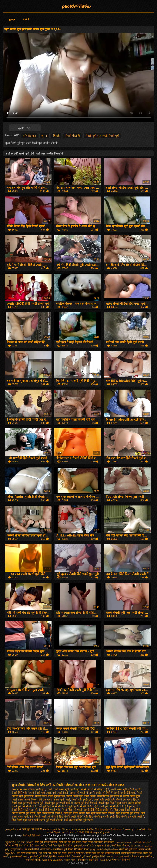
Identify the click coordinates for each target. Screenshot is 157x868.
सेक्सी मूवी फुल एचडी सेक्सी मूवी (102, 136)
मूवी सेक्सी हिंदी (45, 853)
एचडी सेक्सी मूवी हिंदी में (122, 789)
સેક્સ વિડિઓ (139, 842)
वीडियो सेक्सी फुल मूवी (95, 853)
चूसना (45, 136)
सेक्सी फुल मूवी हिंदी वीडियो (70, 842)
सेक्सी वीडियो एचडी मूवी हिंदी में (38, 806)
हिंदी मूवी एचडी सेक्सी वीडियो (100, 813)
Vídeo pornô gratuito (100, 832)
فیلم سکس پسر (13, 829)
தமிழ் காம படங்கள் (52, 860)
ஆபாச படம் (137, 846)
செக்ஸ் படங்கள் (114, 857)
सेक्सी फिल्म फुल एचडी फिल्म (81, 796)
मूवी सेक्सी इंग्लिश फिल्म (105, 842)
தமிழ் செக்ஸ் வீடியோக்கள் (104, 849)
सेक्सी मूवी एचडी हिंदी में (128, 800)
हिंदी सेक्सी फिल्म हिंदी (24, 846)
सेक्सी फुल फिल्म (60, 853)
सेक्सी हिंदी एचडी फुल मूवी (25, 810)
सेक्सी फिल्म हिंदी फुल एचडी (39, 800)
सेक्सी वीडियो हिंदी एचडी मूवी (94, 806)
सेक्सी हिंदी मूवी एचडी (72, 810)
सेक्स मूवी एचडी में (79, 793)
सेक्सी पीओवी (72, 136)
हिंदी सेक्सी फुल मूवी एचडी (102, 817)
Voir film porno (103, 829)
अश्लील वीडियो (64, 857)
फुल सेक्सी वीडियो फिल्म (27, 853)
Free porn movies (25, 842)
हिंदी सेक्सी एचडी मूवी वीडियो (44, 817)
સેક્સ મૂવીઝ (41, 846)
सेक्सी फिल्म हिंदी (55, 846)
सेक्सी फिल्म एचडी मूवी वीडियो (50, 796)
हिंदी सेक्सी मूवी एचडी (22, 820)
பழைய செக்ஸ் (124, 842)
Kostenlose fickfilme (85, 829)
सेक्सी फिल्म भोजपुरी (120, 846)
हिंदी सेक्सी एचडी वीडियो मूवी (73, 817)
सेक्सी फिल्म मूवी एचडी (72, 846)
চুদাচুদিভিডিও (17, 849)
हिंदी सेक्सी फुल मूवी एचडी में (130, 817)
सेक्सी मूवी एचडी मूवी (82, 800)
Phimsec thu (68, 829)
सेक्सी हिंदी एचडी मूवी (49, 810)
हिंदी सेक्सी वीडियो (82, 849)
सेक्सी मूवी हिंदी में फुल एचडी (113, 803)
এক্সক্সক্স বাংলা (70, 860)
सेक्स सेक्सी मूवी (78, 857)
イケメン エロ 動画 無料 (77, 832)
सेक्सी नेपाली (88, 842)
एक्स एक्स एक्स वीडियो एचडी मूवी (28, 789)
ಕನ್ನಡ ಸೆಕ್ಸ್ (10, 842)
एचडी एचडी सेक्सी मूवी (58, 789)
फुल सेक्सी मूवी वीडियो (39, 857)
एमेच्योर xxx (30, 136)
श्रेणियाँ (26, 19)
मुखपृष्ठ (12, 19)
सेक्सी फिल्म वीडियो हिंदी (88, 860)
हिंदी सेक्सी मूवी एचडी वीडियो (49, 820)
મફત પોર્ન (105, 860)
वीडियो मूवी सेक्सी (112, 853)
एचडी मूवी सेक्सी (78, 789)
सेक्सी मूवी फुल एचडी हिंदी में (59, 803)
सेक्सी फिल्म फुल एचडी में (109, 796)
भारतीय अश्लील (145, 849)
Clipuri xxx (59, 832)
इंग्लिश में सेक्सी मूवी (76, 853)
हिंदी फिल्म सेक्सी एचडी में (50, 813)
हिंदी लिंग (53, 857)
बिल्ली (56, 136)
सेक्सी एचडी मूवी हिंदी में (101, 793)
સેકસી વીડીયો (90, 846)
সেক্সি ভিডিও (46, 849)
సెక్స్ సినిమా (10, 853)
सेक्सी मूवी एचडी (62, 800)
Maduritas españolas (50, 829)
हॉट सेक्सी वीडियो (32, 849)
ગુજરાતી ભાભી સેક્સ (19, 857)
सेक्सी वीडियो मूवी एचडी (67, 806)
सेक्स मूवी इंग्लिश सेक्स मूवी (46, 842)
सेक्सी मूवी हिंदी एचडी (78, 5)
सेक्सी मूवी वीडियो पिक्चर (132, 853)
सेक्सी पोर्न (128, 857)
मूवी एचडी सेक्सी (60, 793)
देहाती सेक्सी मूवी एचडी (40, 793)
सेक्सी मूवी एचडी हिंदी (104, 800)
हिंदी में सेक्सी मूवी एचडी (128, 813)
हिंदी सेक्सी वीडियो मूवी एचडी (78, 820)
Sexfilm (114, 829)
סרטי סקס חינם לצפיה (130, 829)
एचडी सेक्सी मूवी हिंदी (99, 789)
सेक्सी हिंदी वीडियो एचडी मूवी (98, 810)
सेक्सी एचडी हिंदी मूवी (125, 793)
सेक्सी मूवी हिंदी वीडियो (96, 857)
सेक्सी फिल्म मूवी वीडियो (63, 849)
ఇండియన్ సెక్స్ (104, 846)
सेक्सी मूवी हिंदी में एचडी (86, 803)
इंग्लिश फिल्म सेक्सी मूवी (121, 860)
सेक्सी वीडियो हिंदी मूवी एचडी (124, 806)
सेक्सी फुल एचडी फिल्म (144, 857)
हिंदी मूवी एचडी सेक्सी (74, 813)
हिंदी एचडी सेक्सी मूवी (124, 810)
